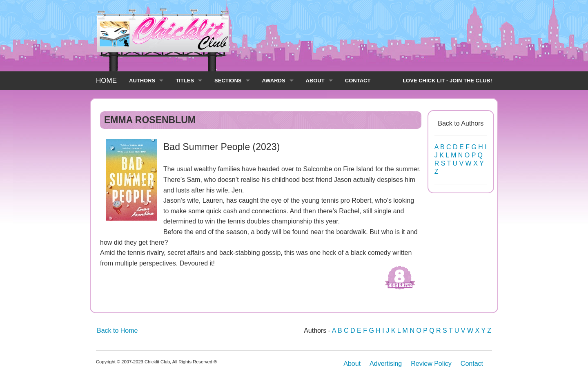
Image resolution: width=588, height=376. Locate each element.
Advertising (386, 364)
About (352, 364)
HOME (106, 81)
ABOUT (315, 81)
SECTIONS (228, 81)
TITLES (185, 81)
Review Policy (431, 364)
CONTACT (358, 81)
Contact (472, 364)
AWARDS (274, 81)
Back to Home (117, 331)
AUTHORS (142, 81)
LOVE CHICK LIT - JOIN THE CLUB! (447, 81)
